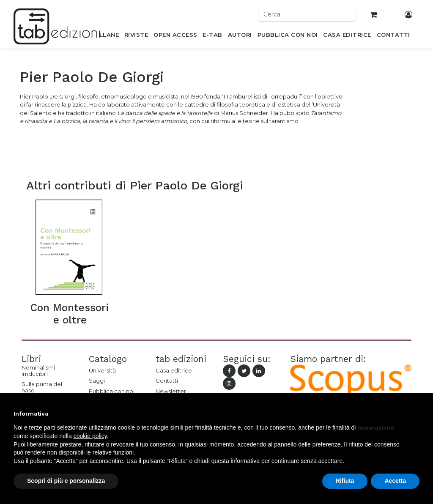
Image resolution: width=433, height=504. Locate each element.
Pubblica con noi (112, 391)
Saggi (97, 381)
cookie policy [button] (90, 436)
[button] (415, 414)
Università (102, 370)
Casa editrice (174, 370)
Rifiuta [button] (345, 481)
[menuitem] (104, 36)
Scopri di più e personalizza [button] (66, 481)
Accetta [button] (395, 481)
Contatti (167, 381)
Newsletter (171, 391)
